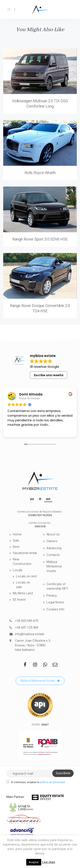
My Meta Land (23, 593)
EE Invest (19, 600)
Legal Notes (55, 602)
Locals (18, 570)
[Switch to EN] (48, 499)
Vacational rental (25, 553)
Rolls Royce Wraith (40, 173)
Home (17, 534)
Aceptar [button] (34, 862)
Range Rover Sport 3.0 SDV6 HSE (40, 239)
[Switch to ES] (32, 499)
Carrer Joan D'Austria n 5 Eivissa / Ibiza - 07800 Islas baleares (33, 645)
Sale (16, 540)
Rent (16, 547)
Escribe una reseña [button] (49, 375)
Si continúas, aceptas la (36, 782)
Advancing (54, 548)
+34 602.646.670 (27, 621)
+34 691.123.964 (27, 628)
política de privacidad (52, 782)
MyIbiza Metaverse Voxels (54, 566)
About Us (53, 534)
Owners (52, 541)
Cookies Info (55, 609)
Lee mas (49, 862)
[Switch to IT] (40, 499)
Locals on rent (26, 576)
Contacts (53, 555)
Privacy (52, 596)
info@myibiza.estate (30, 634)
